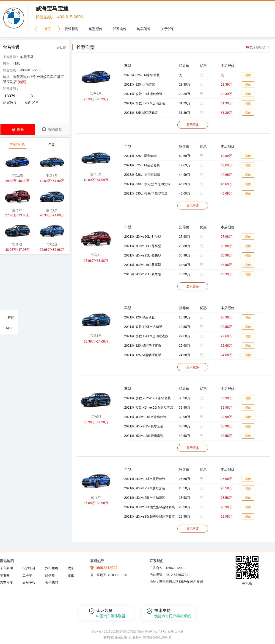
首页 (47, 29)
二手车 (27, 575)
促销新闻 (71, 29)
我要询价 (120, 29)
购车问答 (144, 29)
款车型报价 (256, 47)
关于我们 (168, 29)
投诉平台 (29, 568)
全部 (52, 146)
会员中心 (29, 583)
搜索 (71, 575)
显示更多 (193, 125)
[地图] (22, 82)
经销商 (50, 575)
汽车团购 (52, 568)
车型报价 (96, 29)
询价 (248, 75)
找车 (71, 568)
